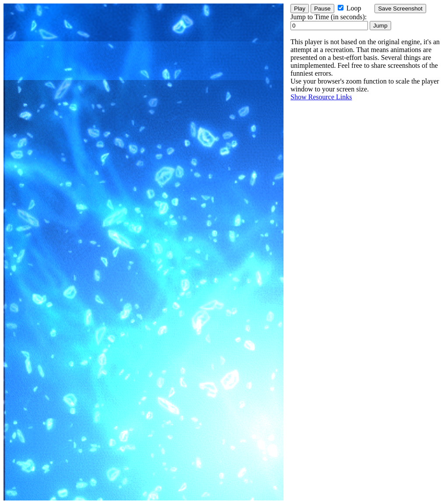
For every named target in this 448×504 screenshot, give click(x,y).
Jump (380, 26)
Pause (322, 9)
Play (300, 9)
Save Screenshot (400, 9)
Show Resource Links (321, 97)
